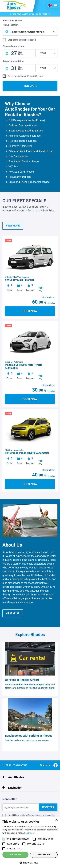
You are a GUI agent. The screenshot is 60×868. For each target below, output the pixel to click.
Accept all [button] (16, 855)
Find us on (49, 765)
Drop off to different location (22, 40)
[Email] (21, 807)
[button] (30, 863)
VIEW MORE (13, 226)
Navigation (15, 788)
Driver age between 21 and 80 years (25, 76)
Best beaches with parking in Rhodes (29, 736)
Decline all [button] (44, 855)
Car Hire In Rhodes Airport (22, 680)
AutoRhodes (16, 777)
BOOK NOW (30, 311)
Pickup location (10, 25)
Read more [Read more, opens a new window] (29, 833)
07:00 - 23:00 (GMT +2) (30, 14)
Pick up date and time (14, 46)
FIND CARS (30, 86)
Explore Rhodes (30, 635)
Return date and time (13, 61)
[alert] (30, 842)
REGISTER (48, 807)
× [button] (56, 820)
